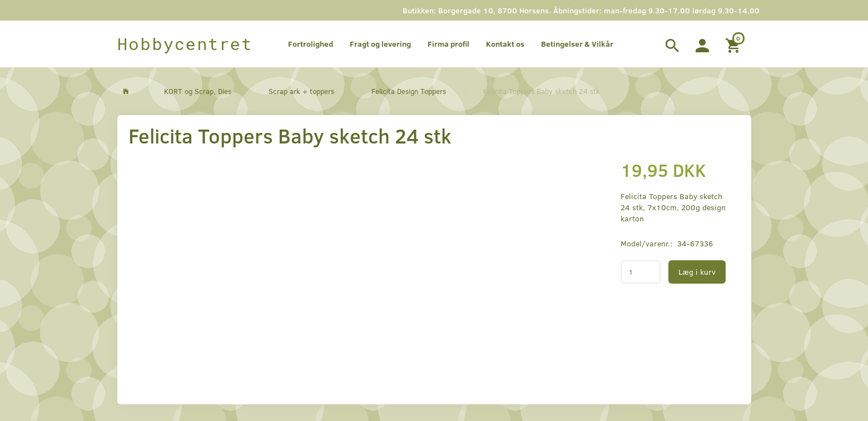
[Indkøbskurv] (734, 44)
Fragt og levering (380, 44)
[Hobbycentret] (185, 44)
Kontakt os (505, 44)
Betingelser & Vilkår (577, 44)
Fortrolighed (311, 44)
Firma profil (448, 44)
